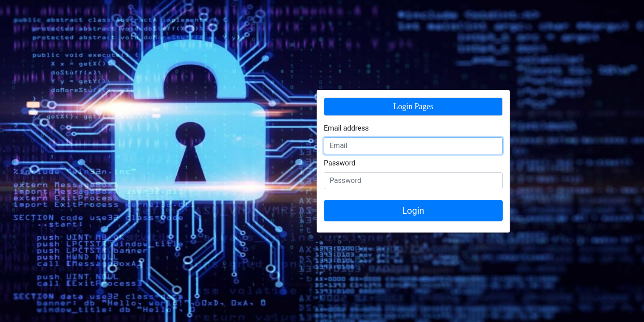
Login (413, 211)
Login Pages (413, 106)
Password (340, 163)
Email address (346, 128)
